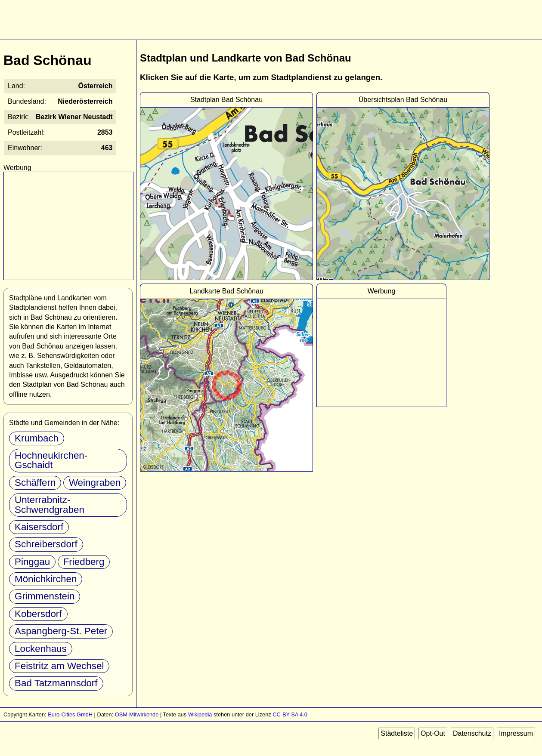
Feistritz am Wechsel (59, 666)
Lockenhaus (41, 649)
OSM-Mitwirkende (137, 714)
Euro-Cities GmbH (70, 714)
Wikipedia (200, 714)
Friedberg (84, 562)
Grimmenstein (45, 596)
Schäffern (35, 483)
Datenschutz (472, 733)
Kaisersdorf (39, 527)
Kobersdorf (38, 614)
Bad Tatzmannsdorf (56, 683)
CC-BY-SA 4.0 (290, 714)
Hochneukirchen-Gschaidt (51, 460)
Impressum (516, 733)
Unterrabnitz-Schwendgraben (50, 505)
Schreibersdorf (46, 544)
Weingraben (95, 483)
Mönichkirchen (46, 579)
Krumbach (37, 438)
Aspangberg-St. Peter (61, 631)
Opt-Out (433, 733)
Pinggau (32, 562)
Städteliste (397, 733)
